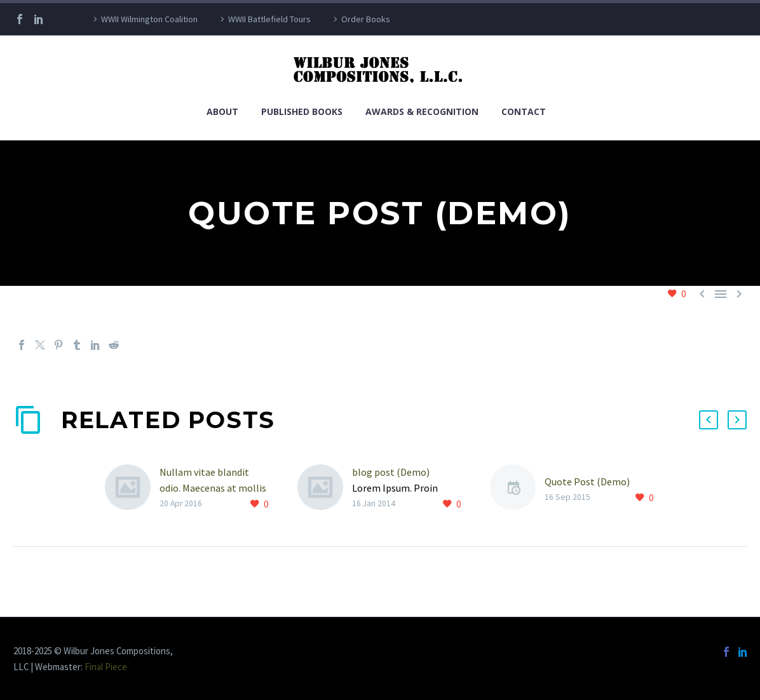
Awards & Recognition (422, 111)
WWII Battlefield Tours (269, 19)
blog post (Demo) (391, 472)
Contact (524, 111)
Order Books (366, 19)
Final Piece (106, 667)
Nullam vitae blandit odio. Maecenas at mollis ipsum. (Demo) (213, 488)
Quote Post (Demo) (587, 481)
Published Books (302, 111)
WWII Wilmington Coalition (149, 19)
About (222, 111)
